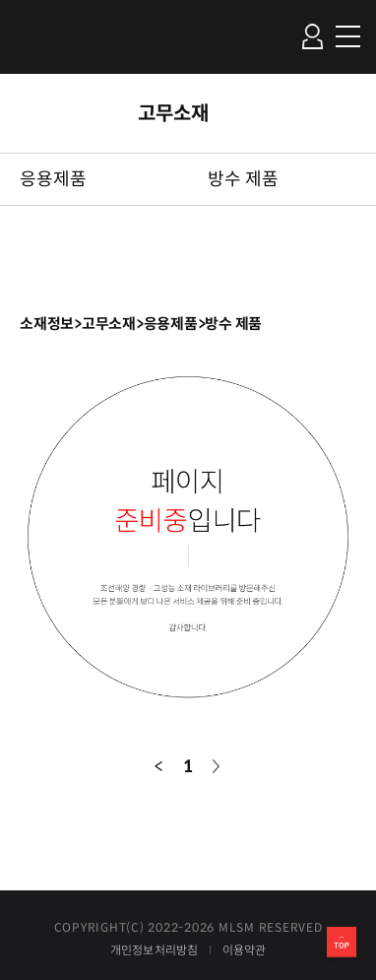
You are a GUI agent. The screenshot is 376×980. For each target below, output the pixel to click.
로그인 (312, 36)
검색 (275, 36)
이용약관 (245, 950)
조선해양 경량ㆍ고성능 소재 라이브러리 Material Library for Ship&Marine (57, 37)
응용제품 (53, 179)
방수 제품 (243, 179)
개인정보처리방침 (155, 950)
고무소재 (173, 114)
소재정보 (47, 324)
